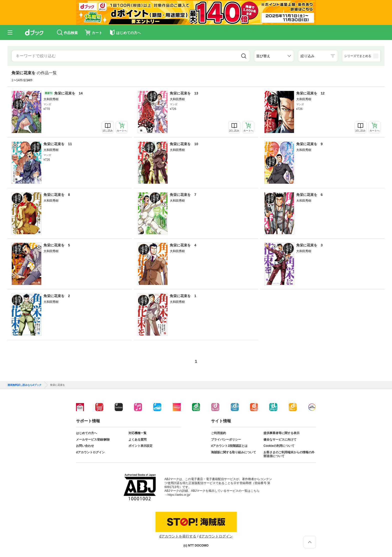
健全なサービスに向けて (280, 440)
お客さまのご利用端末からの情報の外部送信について (289, 454)
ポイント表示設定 (140, 446)
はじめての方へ (86, 433)
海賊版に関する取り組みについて (233, 452)
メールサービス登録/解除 (93, 440)
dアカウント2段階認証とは (229, 446)
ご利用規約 (218, 433)
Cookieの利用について (279, 446)
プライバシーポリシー (226, 440)
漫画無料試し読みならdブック (24, 385)
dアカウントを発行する (178, 536)
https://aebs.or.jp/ (179, 495)
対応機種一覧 (137, 433)
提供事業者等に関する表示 (281, 433)
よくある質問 (137, 440)
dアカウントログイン (90, 452)
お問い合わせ (85, 446)
